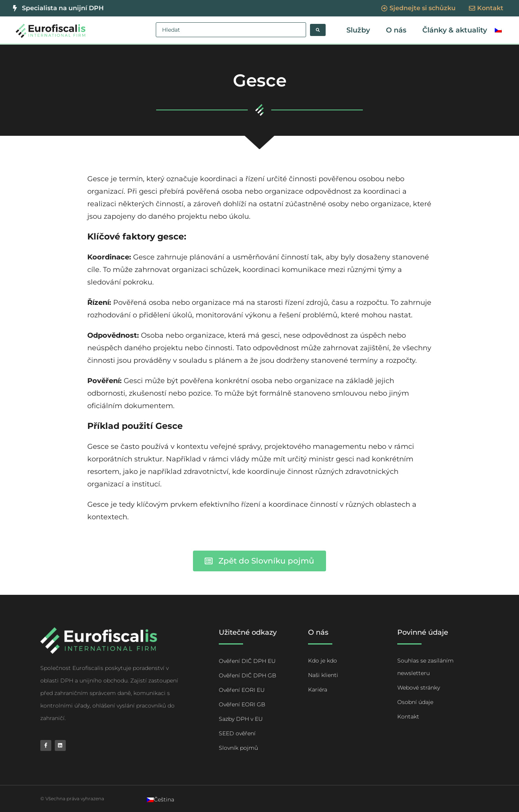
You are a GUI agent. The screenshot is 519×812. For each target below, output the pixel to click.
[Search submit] (318, 30)
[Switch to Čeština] (160, 799)
